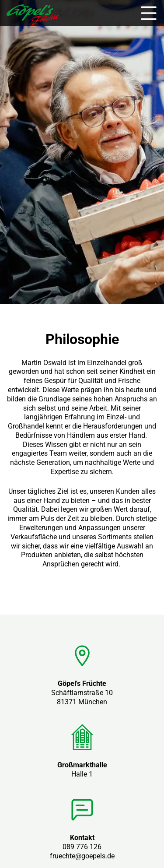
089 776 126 (82, 847)
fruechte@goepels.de (82, 856)
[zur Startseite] (33, 23)
